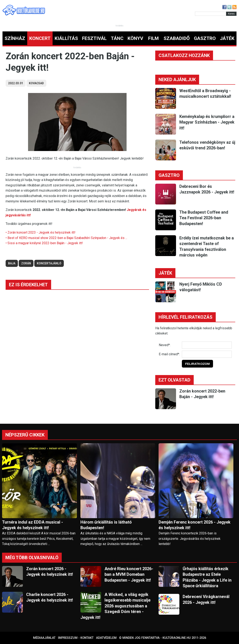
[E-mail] (207, 354)
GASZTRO (205, 38)
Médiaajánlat (44, 638)
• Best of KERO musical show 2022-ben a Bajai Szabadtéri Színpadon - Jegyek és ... (66, 238)
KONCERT (40, 38)
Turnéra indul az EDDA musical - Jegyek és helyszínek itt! (33, 525)
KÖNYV (135, 38)
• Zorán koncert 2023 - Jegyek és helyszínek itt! (41, 232)
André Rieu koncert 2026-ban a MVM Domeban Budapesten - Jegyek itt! (129, 574)
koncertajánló (49, 263)
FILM (153, 38)
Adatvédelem (106, 638)
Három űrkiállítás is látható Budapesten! (106, 525)
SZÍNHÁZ (15, 38)
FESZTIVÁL (94, 38)
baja (12, 263)
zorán (26, 263)
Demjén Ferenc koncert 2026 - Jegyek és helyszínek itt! (195, 525)
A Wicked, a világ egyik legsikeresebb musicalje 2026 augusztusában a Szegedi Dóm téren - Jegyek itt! (115, 606)
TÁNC (117, 38)
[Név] (207, 345)
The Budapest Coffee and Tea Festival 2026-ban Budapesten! (204, 218)
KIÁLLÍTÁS (66, 38)
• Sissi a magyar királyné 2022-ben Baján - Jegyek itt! (44, 243)
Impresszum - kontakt (76, 638)
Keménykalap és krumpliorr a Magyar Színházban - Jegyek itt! (207, 122)
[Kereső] (211, 14)
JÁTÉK (227, 38)
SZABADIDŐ (177, 38)
